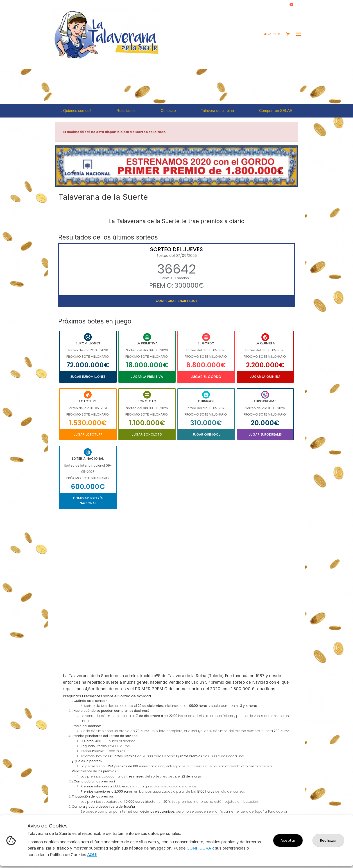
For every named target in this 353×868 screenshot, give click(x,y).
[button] (73, 172)
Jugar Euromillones (88, 377)
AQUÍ (92, 855)
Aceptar (288, 840)
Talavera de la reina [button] (217, 111)
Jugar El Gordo (206, 377)
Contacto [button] (168, 111)
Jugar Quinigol (206, 434)
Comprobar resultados (177, 301)
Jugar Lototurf (88, 434)
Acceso (273, 34)
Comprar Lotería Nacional (88, 501)
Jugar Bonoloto (147, 434)
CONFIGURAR (200, 848)
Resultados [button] (126, 111)
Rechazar (328, 840)
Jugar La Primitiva (147, 377)
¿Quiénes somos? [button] (76, 111)
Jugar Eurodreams (265, 434)
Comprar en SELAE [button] (276, 111)
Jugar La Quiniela (265, 377)
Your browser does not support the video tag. (176, 586)
